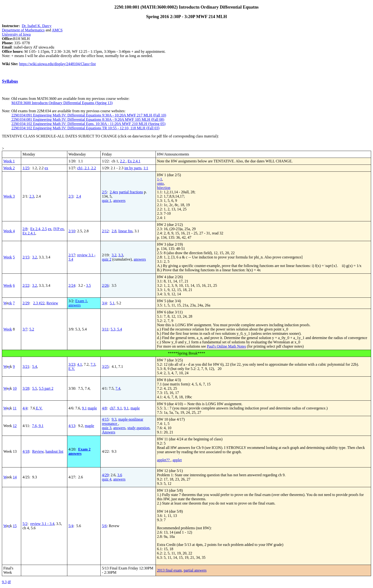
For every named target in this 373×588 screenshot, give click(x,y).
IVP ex (59, 229)
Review (52, 303)
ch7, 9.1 (116, 408)
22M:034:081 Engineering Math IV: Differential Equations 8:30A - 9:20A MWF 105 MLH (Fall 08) (87, 119)
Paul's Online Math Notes (226, 346)
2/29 (26, 303)
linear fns (125, 231)
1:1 (146, 168)
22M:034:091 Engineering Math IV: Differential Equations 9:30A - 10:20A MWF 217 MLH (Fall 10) (89, 115)
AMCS (57, 30)
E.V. (72, 369)
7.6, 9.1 (38, 426)
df (9, 582)
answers (119, 201)
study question (139, 428)
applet (177, 460)
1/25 (26, 168)
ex (46, 168)
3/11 (105, 329)
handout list (54, 451)
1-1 (160, 179)
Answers (108, 432)
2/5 (104, 192)
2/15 (26, 257)
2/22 (26, 285)
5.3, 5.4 (116, 329)
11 (15, 408)
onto (160, 183)
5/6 (104, 526)
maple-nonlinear (131, 419)
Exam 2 (84, 449)
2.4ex (114, 192)
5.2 (32, 329)
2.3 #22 (39, 303)
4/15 (105, 419)
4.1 (79, 364)
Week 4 (9, 231)
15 (15, 526)
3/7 (25, 329)
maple (92, 408)
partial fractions (131, 192)
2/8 (25, 229)
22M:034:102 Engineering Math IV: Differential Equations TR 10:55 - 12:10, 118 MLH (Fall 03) (85, 128)
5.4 (34, 367)
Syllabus (10, 81)
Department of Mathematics (23, 30)
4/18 (26, 451)
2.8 (114, 231)
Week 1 (9, 161)
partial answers (195, 570)
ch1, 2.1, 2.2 (86, 168)
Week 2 (9, 168)
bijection (164, 188)
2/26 (105, 285)
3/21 (26, 367)
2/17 (72, 255)
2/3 (71, 196)
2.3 (32, 196)
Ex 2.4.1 (134, 161)
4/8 (104, 408)
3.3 (121, 255)
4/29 (105, 475)
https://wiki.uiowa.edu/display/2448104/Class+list (58, 64)
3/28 (26, 388)
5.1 (112, 303)
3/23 (72, 364)
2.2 (123, 161)
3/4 (104, 303)
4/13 (72, 426)
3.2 (34, 257)
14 (15, 477)
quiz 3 (107, 428)
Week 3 (9, 196)
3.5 (88, 285)
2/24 (72, 285)
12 (15, 426)
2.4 (79, 196)
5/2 (25, 524)
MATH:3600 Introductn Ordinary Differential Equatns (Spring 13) (62, 103)
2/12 (105, 231)
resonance (110, 424)
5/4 (71, 526)
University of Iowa (16, 34)
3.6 (120, 475)
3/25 (105, 367)
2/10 (72, 231)
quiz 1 (107, 201)
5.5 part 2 (46, 388)
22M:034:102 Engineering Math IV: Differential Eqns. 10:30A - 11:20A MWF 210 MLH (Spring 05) (88, 124)
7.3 (93, 364)
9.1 (84, 408)
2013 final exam (169, 570)
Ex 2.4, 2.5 (39, 229)
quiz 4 (107, 479)
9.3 (114, 419)
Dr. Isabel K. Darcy (37, 26)
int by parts (133, 168)
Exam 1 (81, 301)
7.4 (118, 388)
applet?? (164, 460)
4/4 (25, 408)
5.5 (34, 388)
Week (8, 257)
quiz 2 (107, 259)
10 (15, 388)
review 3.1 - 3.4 (42, 524)
